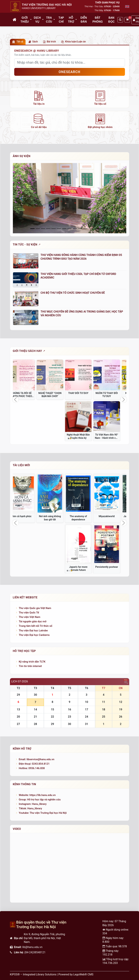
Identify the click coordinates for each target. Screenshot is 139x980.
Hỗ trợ (71, 20)
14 (35, 709)
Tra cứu (49, 20)
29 (18, 695)
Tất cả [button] (18, 42)
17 (87, 709)
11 (104, 702)
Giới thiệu (25, 20)
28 (35, 724)
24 (87, 717)
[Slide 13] (101, 229)
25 (104, 717)
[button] (31, 20)
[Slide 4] (54, 229)
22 (52, 717)
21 (35, 717)
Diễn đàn (84, 20)
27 (18, 724)
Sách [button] (33, 42)
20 (18, 717)
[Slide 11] (91, 229)
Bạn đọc (111, 20)
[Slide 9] (80, 229)
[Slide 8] (75, 229)
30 (35, 695)
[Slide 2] (43, 229)
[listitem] (39, 98)
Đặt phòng (98, 20)
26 (121, 717)
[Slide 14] (107, 229)
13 (18, 709)
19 (121, 709)
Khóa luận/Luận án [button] (73, 42)
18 (104, 709)
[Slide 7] (69, 229)
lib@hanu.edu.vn (32, 947)
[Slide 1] (38, 229)
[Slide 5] (59, 229)
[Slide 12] (96, 229)
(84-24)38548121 (35, 952)
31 (87, 724)
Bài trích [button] (50, 42)
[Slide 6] (64, 229)
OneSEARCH (69, 72)
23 (69, 717)
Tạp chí (61, 20)
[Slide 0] (32, 229)
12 (121, 702)
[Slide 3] (48, 229)
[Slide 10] (85, 229)
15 (52, 709)
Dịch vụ (37, 20)
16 (69, 709)
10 (87, 702)
